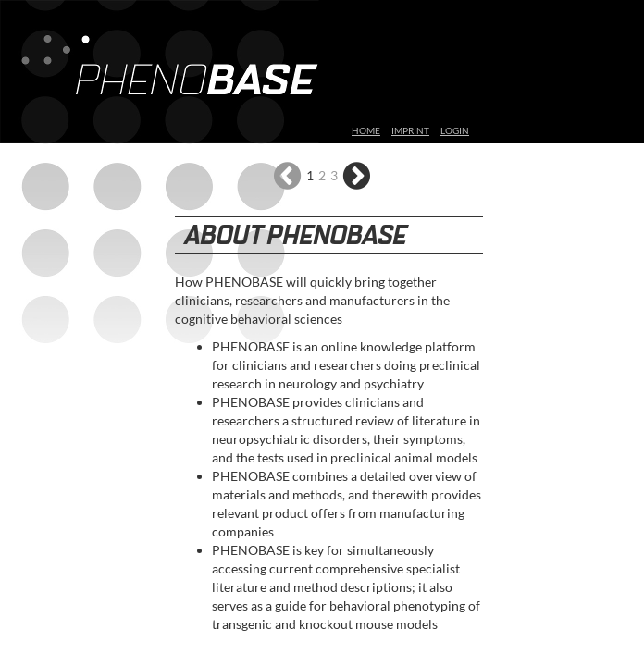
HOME (366, 130)
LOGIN (455, 130)
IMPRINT (410, 130)
